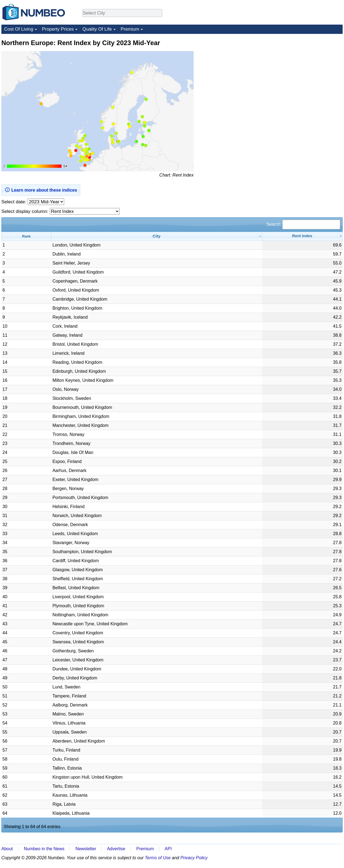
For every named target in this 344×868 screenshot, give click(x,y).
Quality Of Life (97, 29)
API (168, 849)
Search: (303, 224)
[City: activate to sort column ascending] (157, 236)
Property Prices (58, 29)
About (7, 849)
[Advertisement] (302, 73)
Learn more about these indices (41, 190)
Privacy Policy (194, 858)
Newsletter (86, 849)
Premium (130, 29)
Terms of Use (158, 858)
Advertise (116, 849)
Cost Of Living (19, 29)
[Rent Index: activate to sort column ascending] (302, 236)
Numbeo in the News (44, 849)
